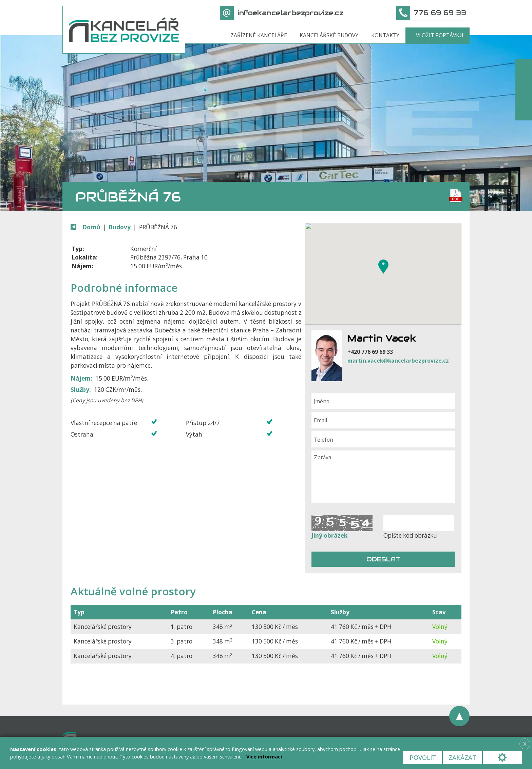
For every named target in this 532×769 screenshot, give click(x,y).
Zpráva (383, 477)
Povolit (423, 757)
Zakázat (462, 757)
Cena (259, 612)
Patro (179, 612)
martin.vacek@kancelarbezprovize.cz (398, 361)
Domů (91, 227)
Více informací (264, 757)
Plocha (223, 612)
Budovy (120, 227)
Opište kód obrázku (410, 535)
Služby (340, 612)
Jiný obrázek (329, 535)
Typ (79, 612)
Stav (439, 612)
